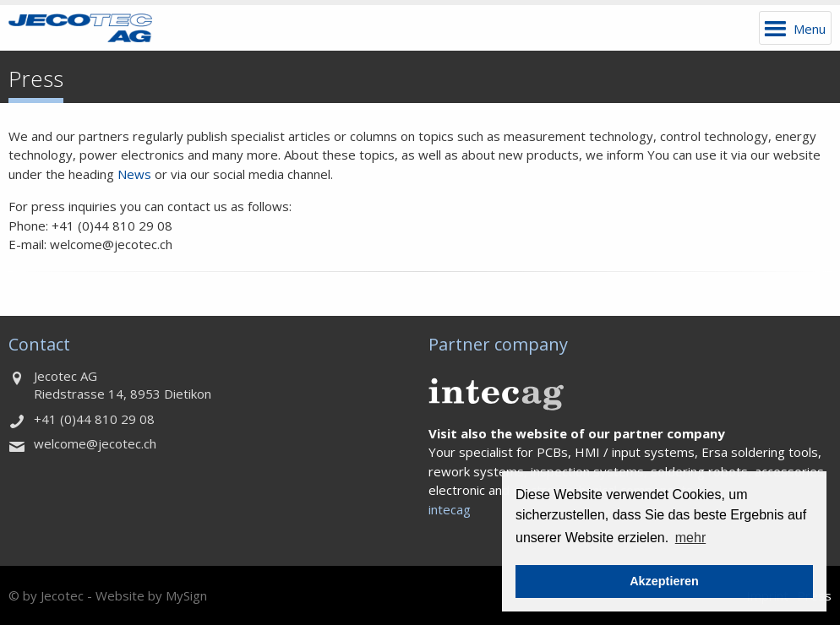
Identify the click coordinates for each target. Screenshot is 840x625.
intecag (450, 509)
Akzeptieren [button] (664, 581)
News (134, 174)
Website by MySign (151, 595)
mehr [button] (690, 538)
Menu (810, 29)
